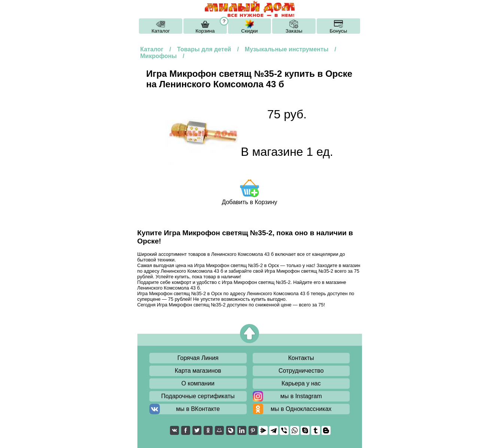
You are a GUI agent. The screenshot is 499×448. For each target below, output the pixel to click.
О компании (198, 383)
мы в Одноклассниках (301, 409)
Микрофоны (159, 56)
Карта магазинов (198, 371)
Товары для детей (204, 49)
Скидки (249, 31)
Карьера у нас (301, 383)
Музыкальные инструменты (287, 49)
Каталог (161, 31)
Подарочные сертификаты (198, 396)
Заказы (294, 31)
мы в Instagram (301, 396)
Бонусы (338, 31)
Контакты (301, 358)
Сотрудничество (301, 371)
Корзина (205, 31)
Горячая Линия (198, 358)
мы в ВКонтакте (198, 409)
